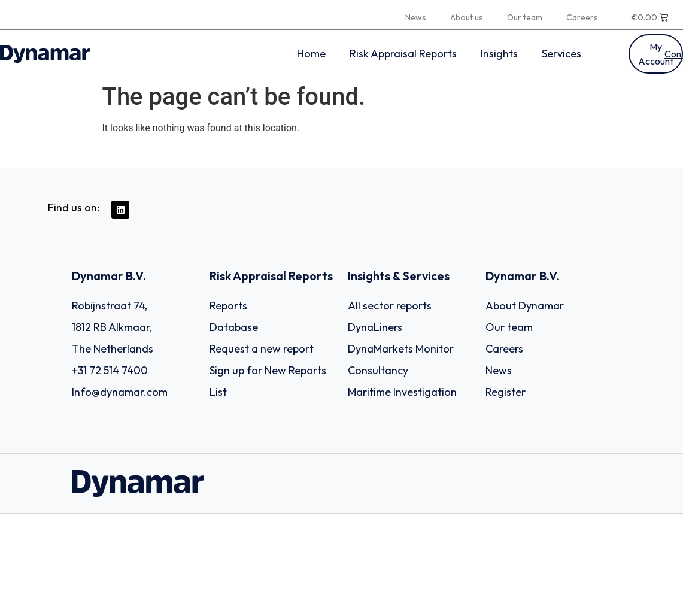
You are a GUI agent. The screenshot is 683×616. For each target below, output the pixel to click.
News (416, 17)
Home (311, 54)
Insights (499, 54)
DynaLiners (375, 327)
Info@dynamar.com (120, 392)
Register (506, 392)
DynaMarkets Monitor (401, 349)
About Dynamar (525, 306)
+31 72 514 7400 (110, 370)
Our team (525, 17)
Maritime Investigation (402, 392)
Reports (228, 306)
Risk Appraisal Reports (403, 54)
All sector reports (390, 306)
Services (561, 54)
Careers (582, 17)
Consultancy (378, 370)
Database (234, 327)
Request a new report (262, 349)
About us (467, 17)
